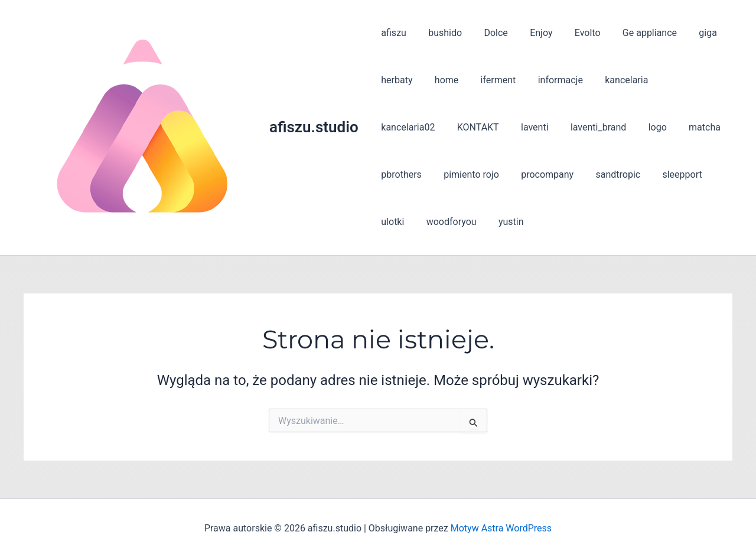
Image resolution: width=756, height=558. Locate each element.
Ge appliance (633, 33)
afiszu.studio (314, 127)
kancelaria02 (680, 80)
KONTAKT (401, 127)
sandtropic (548, 174)
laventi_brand (514, 127)
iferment (490, 80)
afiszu (392, 33)
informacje (549, 80)
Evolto (573, 33)
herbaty (395, 80)
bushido (440, 33)
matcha (615, 127)
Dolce (488, 33)
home (442, 80)
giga (688, 33)
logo (571, 127)
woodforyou (405, 222)
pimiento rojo (408, 174)
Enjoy (530, 33)
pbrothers (670, 127)
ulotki (659, 174)
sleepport (609, 174)
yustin (462, 222)
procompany (480, 174)
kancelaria (612, 80)
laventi (454, 127)
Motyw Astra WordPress (501, 528)
